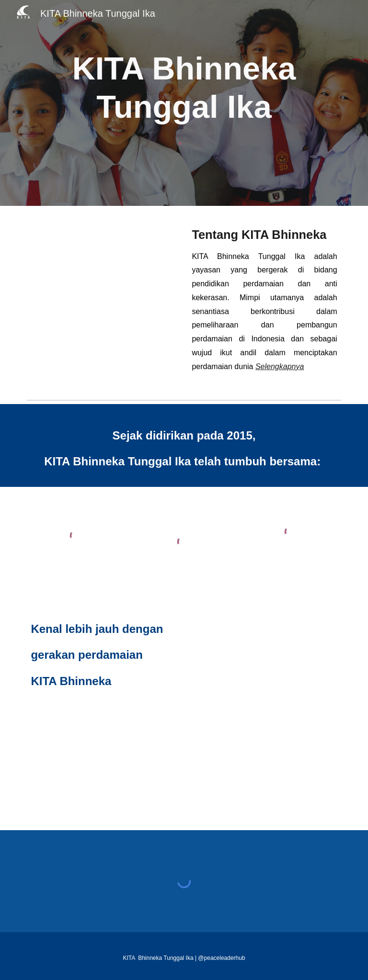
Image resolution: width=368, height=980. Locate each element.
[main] (184, 88)
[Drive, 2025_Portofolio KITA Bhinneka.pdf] (264, 714)
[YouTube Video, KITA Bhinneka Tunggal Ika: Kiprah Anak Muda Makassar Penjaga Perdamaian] (103, 262)
